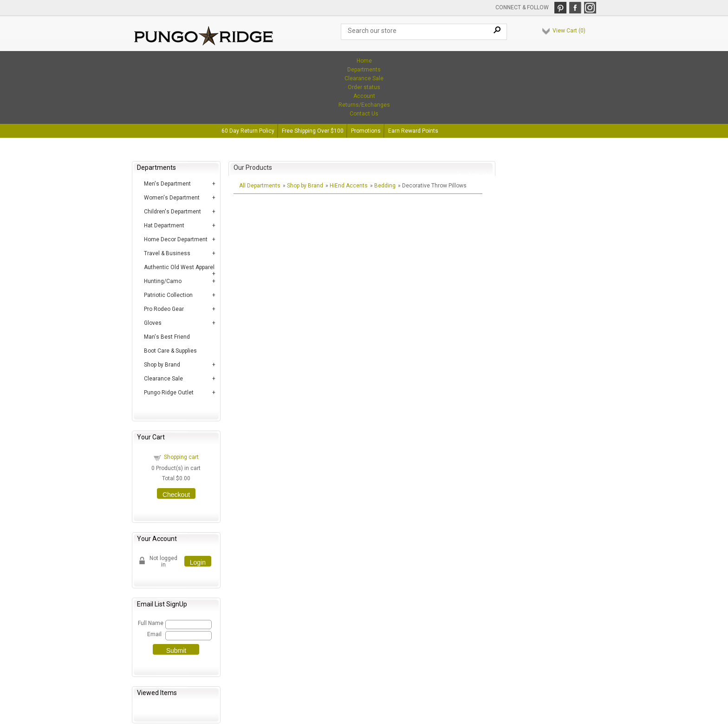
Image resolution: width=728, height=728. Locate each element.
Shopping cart (181, 457)
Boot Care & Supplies (170, 351)
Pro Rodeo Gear (164, 309)
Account (364, 96)
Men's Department (167, 184)
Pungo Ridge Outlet (169, 393)
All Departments (260, 186)
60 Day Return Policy (248, 131)
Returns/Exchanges (364, 105)
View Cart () (569, 31)
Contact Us (364, 114)
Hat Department (164, 225)
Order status (364, 87)
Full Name (150, 623)
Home (364, 61)
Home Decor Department (176, 239)
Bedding (385, 186)
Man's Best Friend (167, 337)
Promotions (366, 131)
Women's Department (172, 198)
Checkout (176, 495)
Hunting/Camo (163, 281)
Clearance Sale (364, 78)
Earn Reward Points (413, 131)
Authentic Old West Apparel (179, 267)
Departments (364, 70)
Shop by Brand (162, 365)
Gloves (153, 323)
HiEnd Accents (349, 186)
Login (198, 562)
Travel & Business (167, 253)
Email (154, 634)
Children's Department (172, 212)
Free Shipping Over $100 (313, 131)
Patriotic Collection (168, 295)
